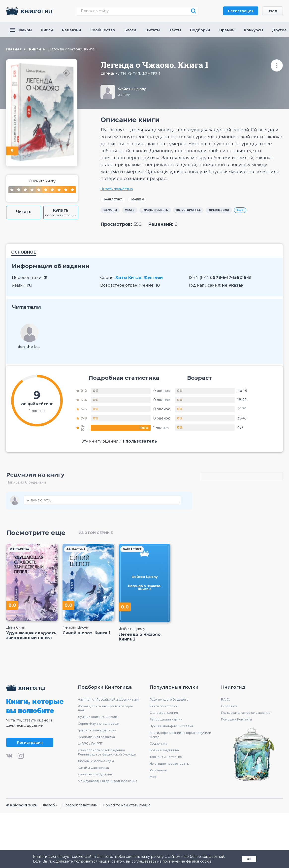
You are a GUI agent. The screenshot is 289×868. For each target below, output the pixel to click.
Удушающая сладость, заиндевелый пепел (32, 635)
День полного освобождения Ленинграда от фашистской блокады (107, 752)
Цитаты (153, 30)
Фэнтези (137, 200)
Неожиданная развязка (96, 737)
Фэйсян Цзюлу (132, 89)
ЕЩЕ (240, 210)
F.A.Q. (225, 699)
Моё (153, 777)
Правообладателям (80, 805)
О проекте (229, 706)
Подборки (200, 30)
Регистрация (241, 11)
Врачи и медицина (164, 750)
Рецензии (72, 30)
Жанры (21, 30)
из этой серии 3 (96, 533)
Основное (24, 252)
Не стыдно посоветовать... (170, 764)
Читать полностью (117, 189)
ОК (249, 859)
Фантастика (113, 200)
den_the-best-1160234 (30, 347)
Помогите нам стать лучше (127, 805)
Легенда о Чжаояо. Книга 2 (140, 637)
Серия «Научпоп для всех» (99, 724)
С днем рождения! (164, 713)
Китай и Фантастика (93, 768)
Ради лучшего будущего (169, 699)
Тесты (175, 30)
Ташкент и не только (166, 757)
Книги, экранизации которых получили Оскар (180, 735)
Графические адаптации (97, 730)
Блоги (130, 30)
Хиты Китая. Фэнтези (138, 74)
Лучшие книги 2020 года (98, 717)
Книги (47, 30)
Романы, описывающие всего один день (105, 708)
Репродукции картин (166, 719)
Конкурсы (254, 30)
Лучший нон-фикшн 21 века (171, 726)
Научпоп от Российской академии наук (109, 699)
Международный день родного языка (108, 781)
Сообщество (103, 30)
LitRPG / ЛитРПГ (90, 743)
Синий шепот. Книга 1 (86, 633)
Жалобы (50, 805)
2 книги (124, 95)
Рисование (158, 770)
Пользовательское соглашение (246, 713)
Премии (227, 30)
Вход (273, 11)
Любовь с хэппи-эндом (96, 761)
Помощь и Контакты (236, 719)
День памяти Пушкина (95, 774)
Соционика (158, 743)
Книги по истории (164, 706)
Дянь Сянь (15, 627)
